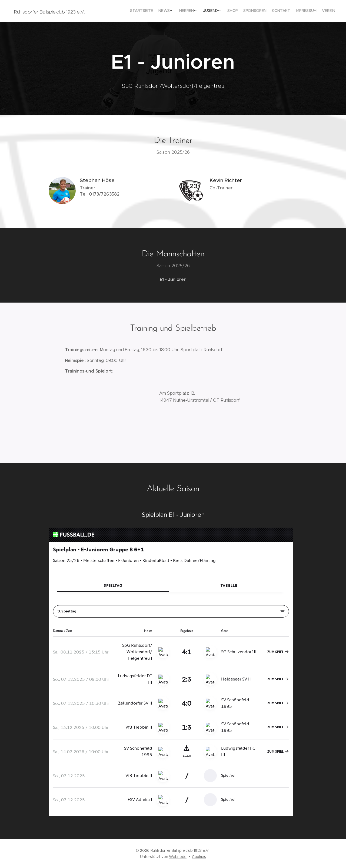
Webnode (178, 857)
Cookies (199, 857)
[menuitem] (280, 11)
